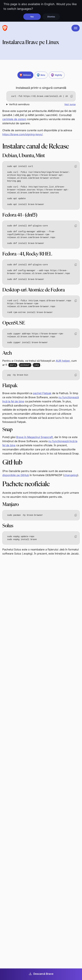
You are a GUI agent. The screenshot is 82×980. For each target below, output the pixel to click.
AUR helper (63, 361)
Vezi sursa (70, 104)
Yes (32, 17)
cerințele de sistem (14, 119)
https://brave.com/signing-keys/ (22, 134)
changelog (71, 475)
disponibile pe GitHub (16, 475)
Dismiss (51, 17)
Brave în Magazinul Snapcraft (35, 437)
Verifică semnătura (19, 104)
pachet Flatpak (42, 393)
